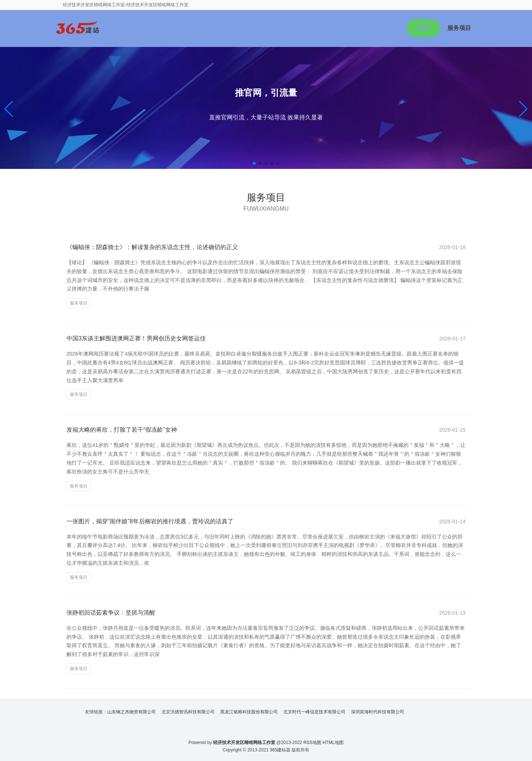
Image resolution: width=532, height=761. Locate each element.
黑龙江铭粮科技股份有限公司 (249, 712)
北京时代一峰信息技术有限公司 (314, 712)
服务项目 (459, 28)
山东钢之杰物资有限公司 (132, 712)
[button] (523, 109)
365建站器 (280, 750)
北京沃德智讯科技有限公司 (188, 712)
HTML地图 (333, 743)
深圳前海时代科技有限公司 (378, 712)
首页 (423, 28)
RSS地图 (312, 743)
